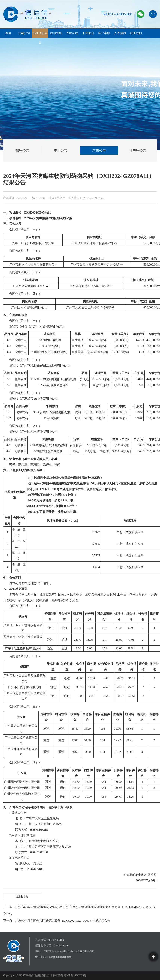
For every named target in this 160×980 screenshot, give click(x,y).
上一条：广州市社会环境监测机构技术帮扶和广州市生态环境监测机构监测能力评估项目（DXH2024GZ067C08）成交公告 (79, 910)
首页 (8, 33)
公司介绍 (24, 33)
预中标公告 (138, 150)
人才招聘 (120, 33)
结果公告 (99, 150)
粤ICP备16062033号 (75, 975)
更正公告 (61, 150)
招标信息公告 (40, 38)
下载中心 (88, 33)
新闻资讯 (56, 33)
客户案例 (104, 33)
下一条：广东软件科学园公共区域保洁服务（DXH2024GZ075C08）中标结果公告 (57, 921)
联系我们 (136, 33)
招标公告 (22, 150)
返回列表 (22, 896)
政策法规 (72, 33)
